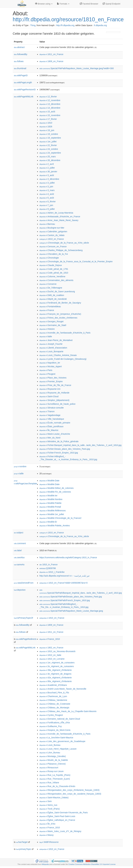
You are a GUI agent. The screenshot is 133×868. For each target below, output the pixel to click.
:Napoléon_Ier (50, 363)
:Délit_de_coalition (52, 295)
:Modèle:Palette (51, 503)
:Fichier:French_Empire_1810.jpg (59, 453)
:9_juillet (47, 209)
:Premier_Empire (51, 381)
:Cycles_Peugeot (51, 715)
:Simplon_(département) (54, 400)
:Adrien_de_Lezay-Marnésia (56, 213)
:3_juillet (47, 183)
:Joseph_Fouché (51, 344)
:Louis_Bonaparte (51, 351)
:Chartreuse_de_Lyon (53, 696)
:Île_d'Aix (47, 824)
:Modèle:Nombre (51, 499)
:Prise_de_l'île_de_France (55, 385)
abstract (19, 47)
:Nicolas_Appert (51, 366)
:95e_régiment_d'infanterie (56, 681)
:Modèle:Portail (50, 507)
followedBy (21, 54)
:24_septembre (50, 153)
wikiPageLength (23, 82)
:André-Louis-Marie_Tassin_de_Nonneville (63, 689)
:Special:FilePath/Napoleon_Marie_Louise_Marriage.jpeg (71, 611)
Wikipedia (45, 864)
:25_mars (48, 157)
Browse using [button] (44, 4)
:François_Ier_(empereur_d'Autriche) (60, 314)
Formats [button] (63, 4)
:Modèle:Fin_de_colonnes (55, 492)
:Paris (46, 370)
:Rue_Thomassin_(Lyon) (55, 779)
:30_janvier (48, 172)
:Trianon (47, 411)
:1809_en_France (51, 61)
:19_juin (47, 130)
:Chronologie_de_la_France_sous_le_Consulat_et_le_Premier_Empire (76, 261)
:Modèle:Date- (50, 484)
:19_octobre (49, 134)
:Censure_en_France (53, 247)
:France (47, 310)
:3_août (47, 175)
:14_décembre (50, 108)
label (18, 550)
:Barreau (47, 224)
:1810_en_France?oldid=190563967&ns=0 (64, 583)
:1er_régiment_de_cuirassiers (57, 663)
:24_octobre (49, 149)
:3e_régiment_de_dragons (55, 674)
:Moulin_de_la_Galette (54, 760)
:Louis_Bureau (50, 745)
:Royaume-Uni (50, 389)
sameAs (19, 565)
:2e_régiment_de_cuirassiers (57, 666)
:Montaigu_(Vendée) (53, 756)
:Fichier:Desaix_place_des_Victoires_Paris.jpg (65, 449)
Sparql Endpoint (111, 4)
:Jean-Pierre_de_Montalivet (56, 340)
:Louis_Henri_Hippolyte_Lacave (58, 749)
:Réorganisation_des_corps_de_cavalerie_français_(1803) (70, 794)
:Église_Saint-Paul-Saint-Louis (57, 816)
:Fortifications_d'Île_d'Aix (55, 723)
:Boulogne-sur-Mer (52, 228)
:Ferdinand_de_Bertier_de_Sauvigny (60, 303)
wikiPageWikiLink (24, 97)
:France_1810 (50, 639)
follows (19, 61)
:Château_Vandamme (53, 700)
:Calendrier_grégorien (53, 232)
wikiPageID (21, 75)
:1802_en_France (51, 648)
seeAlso (19, 557)
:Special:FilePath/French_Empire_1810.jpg (65, 600)
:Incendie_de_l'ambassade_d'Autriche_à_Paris (65, 333)
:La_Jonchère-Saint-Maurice (56, 738)
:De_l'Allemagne (51, 288)
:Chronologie (49, 258)
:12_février (48, 97)
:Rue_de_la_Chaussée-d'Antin (57, 786)
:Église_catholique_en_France (57, 820)
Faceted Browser (89, 4)
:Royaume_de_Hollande (54, 393)
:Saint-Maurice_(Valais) (54, 798)
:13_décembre (50, 104)
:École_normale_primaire (55, 423)
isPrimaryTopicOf (23, 618)
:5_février (48, 202)
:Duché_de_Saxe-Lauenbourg (57, 291)
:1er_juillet (48, 142)
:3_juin (46, 187)
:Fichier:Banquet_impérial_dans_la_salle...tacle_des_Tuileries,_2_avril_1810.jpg (80, 445)
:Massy (47, 835)
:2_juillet (47, 168)
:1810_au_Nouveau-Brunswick (57, 651)
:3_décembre (49, 179)
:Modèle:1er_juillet (52, 514)
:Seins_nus (48, 805)
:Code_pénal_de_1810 (54, 273)
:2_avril (47, 164)
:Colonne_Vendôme (52, 276)
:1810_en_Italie (50, 655)
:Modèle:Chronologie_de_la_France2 (60, 518)
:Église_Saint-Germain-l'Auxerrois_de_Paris (64, 813)
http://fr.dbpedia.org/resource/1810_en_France (68, 19)
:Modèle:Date (49, 481)
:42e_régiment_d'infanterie (56, 678)
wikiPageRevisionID (25, 90)
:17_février (48, 119)
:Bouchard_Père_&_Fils (54, 693)
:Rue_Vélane (49, 783)
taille (19, 474)
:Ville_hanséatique (52, 419)
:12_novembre (50, 100)
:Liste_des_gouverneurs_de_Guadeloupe (62, 741)
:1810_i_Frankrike (52, 572)
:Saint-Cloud (49, 396)
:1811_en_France (51, 54)
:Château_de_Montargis (54, 708)
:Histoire (47, 329)
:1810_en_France (52, 239)
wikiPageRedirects (26, 639)
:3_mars (47, 190)
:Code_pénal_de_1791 (54, 269)
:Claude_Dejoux (51, 265)
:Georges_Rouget (51, 321)
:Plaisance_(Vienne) (53, 764)
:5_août (47, 198)
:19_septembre (50, 138)
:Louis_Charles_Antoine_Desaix (58, 355)
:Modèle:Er (48, 522)
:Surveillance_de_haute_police (57, 404)
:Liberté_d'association (53, 348)
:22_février (48, 145)
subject (19, 533)
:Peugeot (47, 374)
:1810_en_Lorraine (52, 659)
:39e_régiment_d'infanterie (56, 670)
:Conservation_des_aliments (56, 280)
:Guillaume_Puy (51, 726)
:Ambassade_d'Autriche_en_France (60, 217)
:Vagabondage (50, 415)
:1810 (46, 123)
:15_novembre (50, 115)
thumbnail (20, 68)
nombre (20, 466)
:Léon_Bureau (50, 753)
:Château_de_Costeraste (55, 704)
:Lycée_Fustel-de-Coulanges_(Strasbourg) (63, 359)
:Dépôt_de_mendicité (53, 299)
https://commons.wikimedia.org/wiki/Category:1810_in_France (68, 557)
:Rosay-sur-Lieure (52, 771)
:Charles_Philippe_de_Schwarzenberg (61, 250)
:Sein (46, 801)
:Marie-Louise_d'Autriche (55, 434)
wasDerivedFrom (24, 583)
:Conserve (48, 284)
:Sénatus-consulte (52, 408)
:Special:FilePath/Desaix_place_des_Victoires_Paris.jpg (71, 597)
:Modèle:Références (53, 511)
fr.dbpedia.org (100, 25)
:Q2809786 (48, 568)
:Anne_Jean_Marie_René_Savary (59, 220)
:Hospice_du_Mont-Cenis (55, 730)
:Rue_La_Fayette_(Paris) (55, 775)
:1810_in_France (48, 565)
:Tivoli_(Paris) (50, 809)
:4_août (47, 194)
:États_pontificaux (51, 426)
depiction (20, 590)
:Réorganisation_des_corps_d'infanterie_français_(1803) (69, 790)
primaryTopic (24, 849)
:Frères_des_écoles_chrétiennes (58, 318)
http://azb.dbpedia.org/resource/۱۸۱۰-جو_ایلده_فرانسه (65, 576)
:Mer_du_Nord (50, 438)
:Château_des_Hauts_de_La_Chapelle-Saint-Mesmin (68, 711)
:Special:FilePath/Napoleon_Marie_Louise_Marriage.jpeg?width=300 (77, 68)
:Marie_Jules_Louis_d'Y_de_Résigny (60, 831)
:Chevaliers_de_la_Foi (54, 254)
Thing (33, 25)
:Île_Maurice (49, 430)
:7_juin (46, 205)
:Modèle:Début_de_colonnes (57, 488)
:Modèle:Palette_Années (55, 526)
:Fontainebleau (50, 306)
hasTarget (22, 842)
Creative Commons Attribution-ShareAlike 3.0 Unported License (92, 864)
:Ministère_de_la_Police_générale (59, 441)
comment (20, 543)
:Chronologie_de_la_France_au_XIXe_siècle (64, 243)
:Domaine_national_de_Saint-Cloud (60, 719)
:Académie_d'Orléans (53, 685)
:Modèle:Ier (48, 496)
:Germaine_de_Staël (53, 325)
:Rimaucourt (49, 768)
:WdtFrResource (49, 842)
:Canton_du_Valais (52, 235)
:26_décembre (50, 160)
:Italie (46, 336)
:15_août (47, 112)
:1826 (46, 127)
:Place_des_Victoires (53, 378)
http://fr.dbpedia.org (65, 25)
